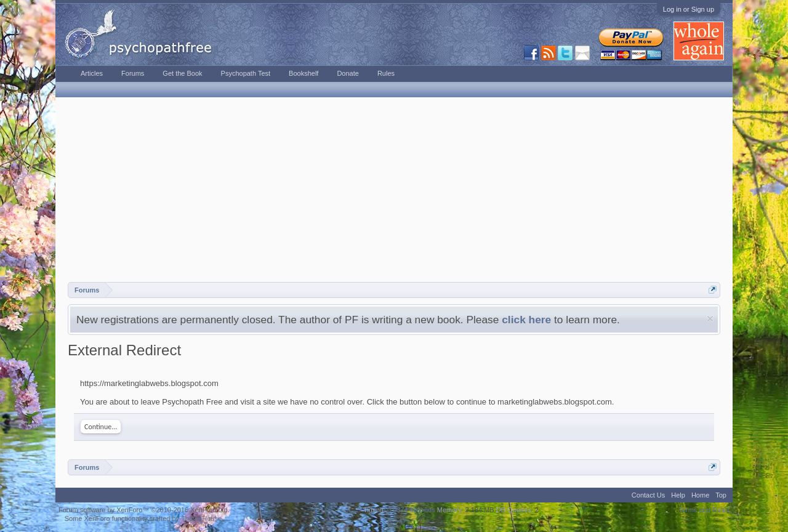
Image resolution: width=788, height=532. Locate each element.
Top (721, 495)
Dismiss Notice (710, 319)
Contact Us (648, 495)
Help (678, 495)
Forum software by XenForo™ (144, 510)
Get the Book (182, 73)
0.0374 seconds (411, 510)
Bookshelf (304, 73)
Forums (133, 73)
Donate (348, 73)
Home (700, 495)
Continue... (101, 427)
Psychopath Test (246, 73)
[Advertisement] (394, 190)
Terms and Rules (704, 510)
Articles (92, 73)
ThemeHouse (201, 518)
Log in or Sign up (689, 9)
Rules (386, 73)
